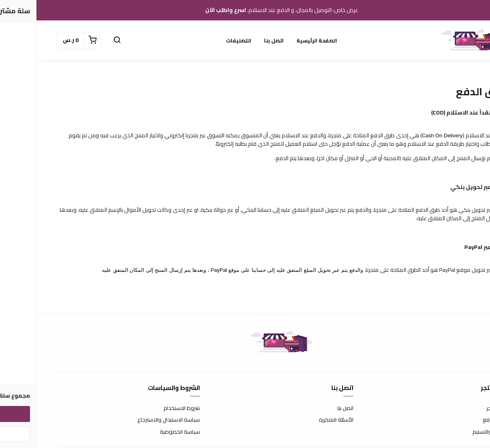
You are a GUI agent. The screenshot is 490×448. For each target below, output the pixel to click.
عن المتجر (460, 408)
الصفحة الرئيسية (280, 40)
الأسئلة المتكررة (300, 420)
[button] (81, 40)
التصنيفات (202, 40)
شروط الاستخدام (145, 408)
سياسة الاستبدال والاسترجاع (132, 420)
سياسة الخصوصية (143, 432)
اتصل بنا (237, 40)
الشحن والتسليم (453, 432)
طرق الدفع (458, 420)
